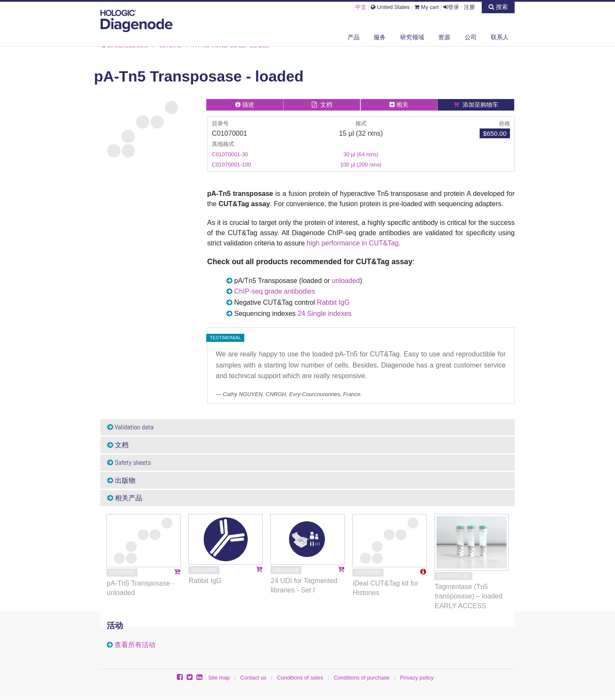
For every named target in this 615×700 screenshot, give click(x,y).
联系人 (500, 37)
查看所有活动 (135, 645)
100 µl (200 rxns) (361, 165)
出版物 (121, 480)
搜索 (498, 7)
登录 (451, 7)
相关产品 (125, 498)
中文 (361, 7)
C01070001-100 (231, 165)
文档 (118, 445)
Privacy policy (417, 678)
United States (390, 7)
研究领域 (412, 37)
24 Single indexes (325, 314)
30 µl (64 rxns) (361, 154)
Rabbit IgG (333, 302)
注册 (469, 7)
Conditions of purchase (362, 678)
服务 (380, 37)
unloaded (346, 281)
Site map (219, 678)
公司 (471, 37)
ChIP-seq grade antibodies (274, 291)
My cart (427, 7)
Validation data (130, 427)
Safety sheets (129, 462)
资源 (444, 37)
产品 (354, 37)
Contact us (253, 678)
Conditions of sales (300, 678)
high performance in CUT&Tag (353, 243)
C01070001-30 (230, 154)
